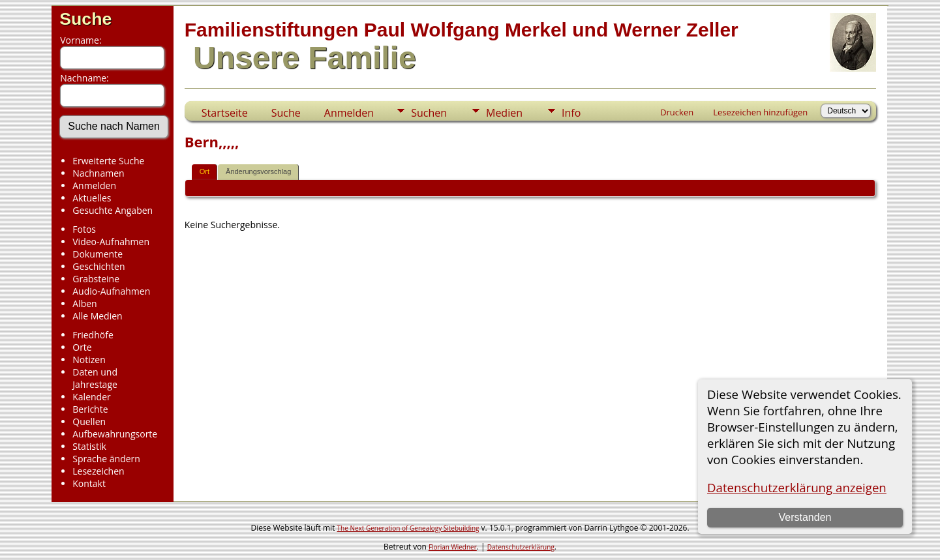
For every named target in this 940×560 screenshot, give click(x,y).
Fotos (84, 229)
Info (571, 113)
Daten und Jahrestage (95, 378)
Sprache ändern (106, 459)
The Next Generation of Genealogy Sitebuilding (408, 528)
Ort (205, 171)
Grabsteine (96, 279)
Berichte (90, 409)
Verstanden (805, 517)
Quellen (89, 421)
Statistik (89, 446)
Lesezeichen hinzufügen (760, 112)
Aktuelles (92, 198)
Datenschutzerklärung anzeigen (797, 487)
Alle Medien (97, 316)
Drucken (677, 112)
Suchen (429, 113)
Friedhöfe (93, 335)
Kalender (91, 397)
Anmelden (94, 185)
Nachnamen (98, 173)
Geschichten (99, 266)
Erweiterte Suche (108, 161)
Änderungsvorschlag (258, 171)
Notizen (89, 360)
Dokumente (98, 254)
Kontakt (89, 483)
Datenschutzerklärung (521, 547)
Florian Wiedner (453, 547)
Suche (85, 19)
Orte (82, 347)
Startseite (225, 113)
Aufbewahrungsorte (115, 434)
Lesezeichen (98, 471)
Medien (504, 113)
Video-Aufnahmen (111, 242)
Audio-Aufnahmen (111, 291)
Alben (84, 303)
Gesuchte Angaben (113, 210)
